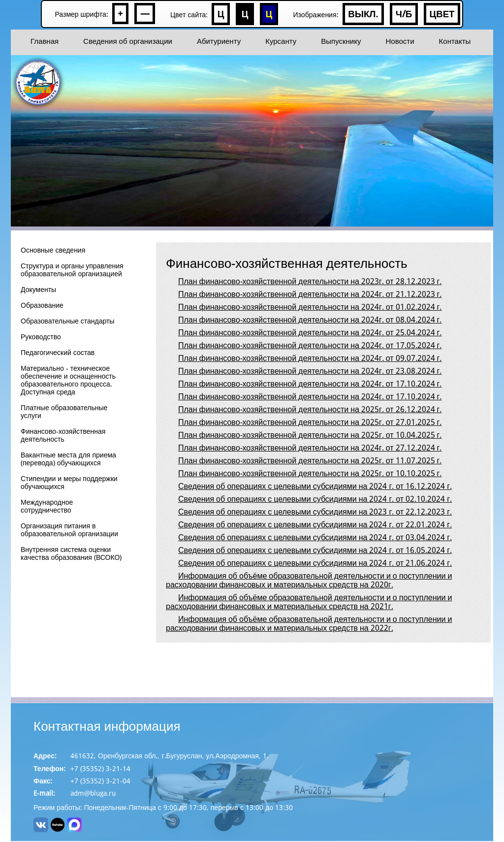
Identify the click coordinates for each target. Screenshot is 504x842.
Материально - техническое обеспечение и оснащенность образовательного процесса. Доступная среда (68, 380)
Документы (38, 290)
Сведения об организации (128, 41)
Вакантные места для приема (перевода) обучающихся (68, 459)
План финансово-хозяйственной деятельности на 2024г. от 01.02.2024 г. (310, 307)
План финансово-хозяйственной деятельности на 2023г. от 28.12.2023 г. (310, 281)
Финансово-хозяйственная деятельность (63, 436)
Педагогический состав (58, 353)
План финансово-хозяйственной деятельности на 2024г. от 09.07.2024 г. (310, 358)
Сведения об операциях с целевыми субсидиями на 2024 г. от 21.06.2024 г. (315, 563)
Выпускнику (341, 41)
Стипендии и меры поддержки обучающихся (69, 483)
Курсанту (281, 41)
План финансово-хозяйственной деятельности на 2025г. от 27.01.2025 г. (310, 422)
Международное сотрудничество (47, 506)
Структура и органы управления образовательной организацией (72, 270)
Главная (45, 41)
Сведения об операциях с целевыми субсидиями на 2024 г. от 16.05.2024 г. (315, 550)
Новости (400, 41)
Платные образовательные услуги (64, 412)
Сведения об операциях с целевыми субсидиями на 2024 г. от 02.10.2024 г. (315, 499)
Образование (42, 306)
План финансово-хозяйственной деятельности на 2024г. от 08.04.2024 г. (310, 320)
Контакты (455, 41)
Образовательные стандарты (67, 321)
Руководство (41, 337)
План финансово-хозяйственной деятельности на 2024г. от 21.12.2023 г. (310, 294)
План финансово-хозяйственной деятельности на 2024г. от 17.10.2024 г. (310, 384)
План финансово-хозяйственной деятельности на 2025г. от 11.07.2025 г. (310, 461)
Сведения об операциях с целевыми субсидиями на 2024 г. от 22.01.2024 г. (315, 525)
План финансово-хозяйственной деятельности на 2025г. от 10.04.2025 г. (310, 435)
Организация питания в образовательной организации (69, 530)
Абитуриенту (219, 41)
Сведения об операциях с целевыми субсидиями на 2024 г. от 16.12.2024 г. (315, 486)
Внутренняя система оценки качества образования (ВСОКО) (71, 554)
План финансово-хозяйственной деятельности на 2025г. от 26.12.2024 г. (310, 409)
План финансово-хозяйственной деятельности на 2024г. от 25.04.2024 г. (310, 333)
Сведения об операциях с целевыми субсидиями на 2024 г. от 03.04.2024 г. (315, 537)
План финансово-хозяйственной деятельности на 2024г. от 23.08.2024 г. (310, 371)
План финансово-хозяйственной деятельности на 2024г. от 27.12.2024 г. (310, 448)
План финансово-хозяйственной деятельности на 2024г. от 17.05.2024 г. (310, 345)
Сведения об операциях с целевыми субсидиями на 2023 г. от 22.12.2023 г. (315, 512)
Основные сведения (53, 250)
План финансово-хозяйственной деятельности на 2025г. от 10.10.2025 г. (310, 473)
